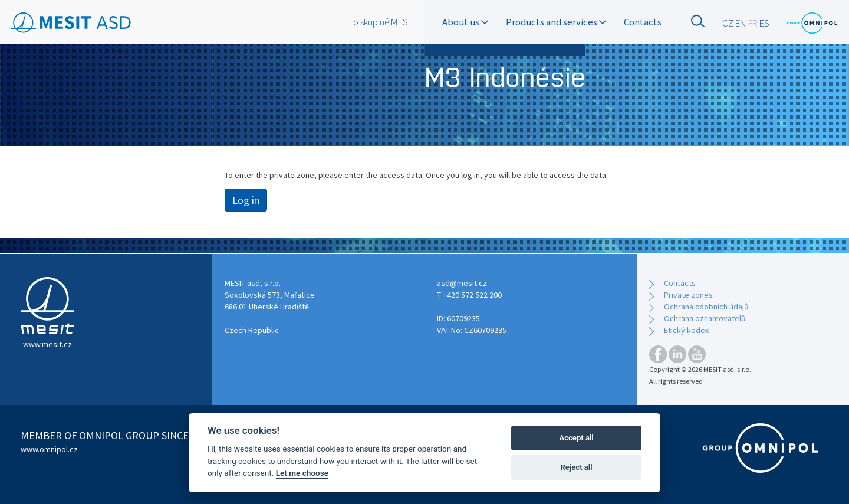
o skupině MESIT (384, 22)
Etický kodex (686, 330)
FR (753, 23)
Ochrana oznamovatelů (705, 318)
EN (741, 23)
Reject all (577, 467)
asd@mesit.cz (462, 283)
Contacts (643, 22)
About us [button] (465, 22)
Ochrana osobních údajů (706, 307)
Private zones (688, 295)
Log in (246, 200)
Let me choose (302, 473)
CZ (728, 23)
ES (764, 23)
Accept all (576, 438)
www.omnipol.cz (49, 449)
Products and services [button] (556, 22)
